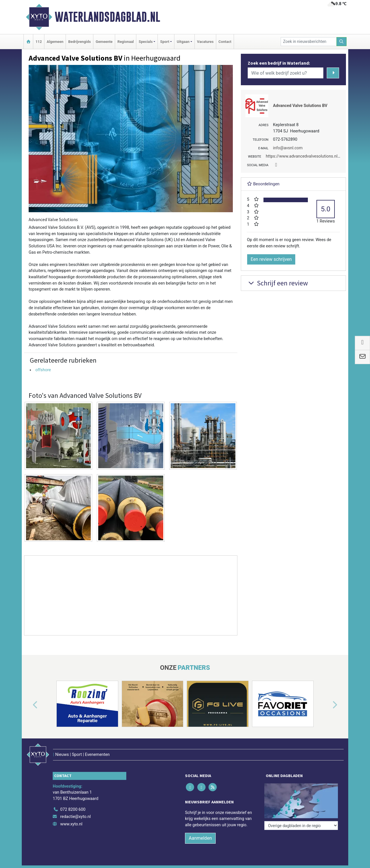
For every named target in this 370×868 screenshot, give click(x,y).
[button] (29, 705)
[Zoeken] (342, 42)
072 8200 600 (73, 810)
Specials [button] (146, 42)
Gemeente (104, 42)
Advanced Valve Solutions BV (300, 106)
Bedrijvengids (79, 42)
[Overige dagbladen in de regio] (301, 826)
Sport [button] (165, 42)
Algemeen (55, 42)
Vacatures (205, 42)
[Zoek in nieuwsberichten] (309, 42)
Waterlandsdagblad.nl (107, 17)
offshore (43, 370)
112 (39, 42)
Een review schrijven (271, 259)
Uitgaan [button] (183, 42)
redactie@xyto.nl (75, 817)
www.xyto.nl (71, 824)
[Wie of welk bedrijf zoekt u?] (286, 73)
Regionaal (126, 42)
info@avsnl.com (288, 148)
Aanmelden (200, 838)
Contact (225, 42)
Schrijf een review (277, 283)
